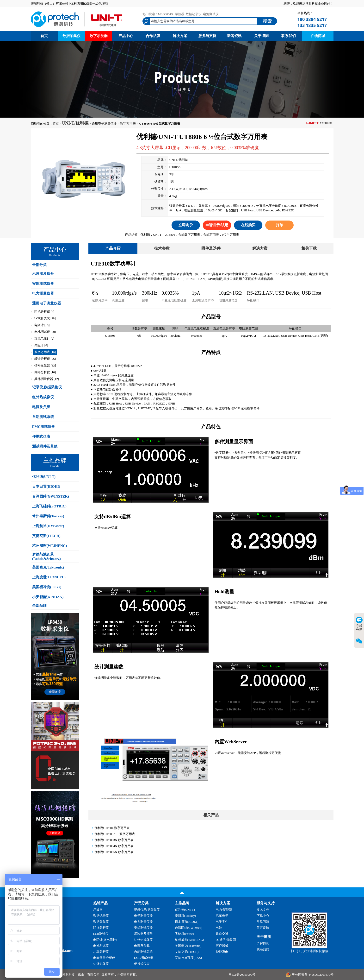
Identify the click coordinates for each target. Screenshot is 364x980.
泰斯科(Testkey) (185, 916)
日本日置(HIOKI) (46, 487)
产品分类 (141, 903)
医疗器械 (222, 946)
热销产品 (100, 903)
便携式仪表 (41, 436)
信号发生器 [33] (45, 365)
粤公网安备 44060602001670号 (313, 975)
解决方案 (180, 36)
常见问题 (263, 922)
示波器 (180, 14)
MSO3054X (166, 14)
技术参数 (162, 248)
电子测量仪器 (143, 916)
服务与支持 (207, 36)
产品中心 (126, 36)
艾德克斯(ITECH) (46, 536)
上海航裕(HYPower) (48, 526)
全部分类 (39, 265)
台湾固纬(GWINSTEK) (51, 496)
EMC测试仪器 (44, 427)
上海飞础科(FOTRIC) (49, 506)
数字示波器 (99, 36)
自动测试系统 (43, 417)
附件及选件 (211, 248)
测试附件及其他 (45, 446)
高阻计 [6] (41, 345)
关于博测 (261, 36)
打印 (279, 225)
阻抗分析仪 (101, 928)
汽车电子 (222, 916)
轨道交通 (222, 934)
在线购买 (248, 225)
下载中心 (263, 916)
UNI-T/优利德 (75, 123)
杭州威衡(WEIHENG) (50, 546)
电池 (219, 928)
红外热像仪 (101, 964)
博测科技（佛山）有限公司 (81, 975)
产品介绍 (113, 248)
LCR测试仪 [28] (45, 318)
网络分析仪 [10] (45, 372)
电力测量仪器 (43, 293)
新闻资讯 (234, 36)
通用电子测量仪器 (104, 123)
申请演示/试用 (217, 225)
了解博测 (263, 943)
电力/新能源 (224, 910)
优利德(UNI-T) (44, 477)
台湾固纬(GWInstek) (189, 928)
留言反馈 (263, 928)
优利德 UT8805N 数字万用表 (114, 852)
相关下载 (309, 248)
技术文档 (263, 910)
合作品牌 (153, 36)
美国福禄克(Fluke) (47, 587)
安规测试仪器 (43, 284)
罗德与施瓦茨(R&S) (188, 958)
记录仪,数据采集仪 (47, 387)
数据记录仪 (194, 14)
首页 (44, 36)
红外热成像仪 (43, 397)
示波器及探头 (43, 274)
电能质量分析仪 (104, 958)
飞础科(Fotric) (184, 934)
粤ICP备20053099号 (242, 975)
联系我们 (289, 36)
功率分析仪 (101, 952)
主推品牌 (182, 903)
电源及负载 (41, 407)
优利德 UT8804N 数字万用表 (114, 846)
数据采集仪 (71, 36)
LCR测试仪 (101, 934)
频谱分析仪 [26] (45, 359)
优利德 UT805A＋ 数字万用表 (115, 834)
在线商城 (318, 36)
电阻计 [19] (42, 325)
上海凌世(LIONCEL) (49, 577)
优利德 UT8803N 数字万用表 (114, 840)
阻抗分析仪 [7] (44, 312)
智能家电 (222, 952)
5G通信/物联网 (226, 940)
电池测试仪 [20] (45, 332)
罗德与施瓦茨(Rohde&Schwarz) (46, 556)
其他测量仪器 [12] (47, 379)
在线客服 (359, 624)
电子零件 (222, 922)
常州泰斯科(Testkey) (48, 516)
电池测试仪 (211, 14)
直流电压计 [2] (44, 338)
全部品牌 (39, 606)
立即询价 (186, 225)
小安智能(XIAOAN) (48, 597)
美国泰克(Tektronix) (48, 567)
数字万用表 (128, 123)
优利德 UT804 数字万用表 (112, 828)
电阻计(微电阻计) (105, 940)
